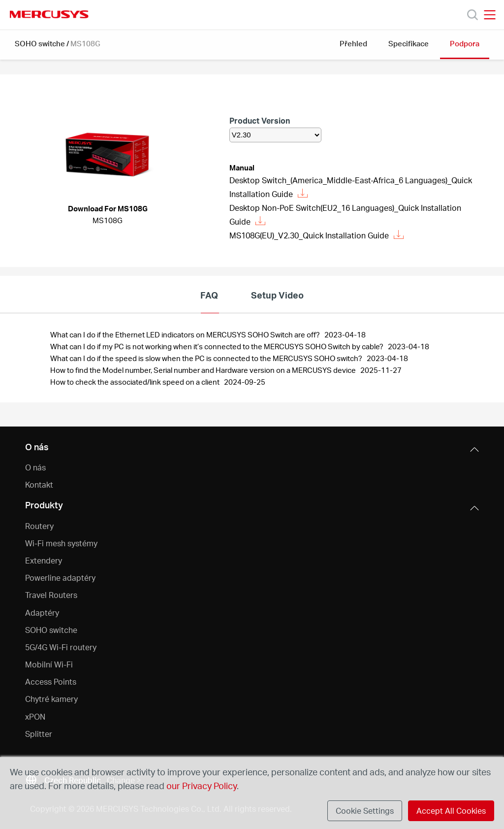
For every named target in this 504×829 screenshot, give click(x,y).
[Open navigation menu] (490, 15)
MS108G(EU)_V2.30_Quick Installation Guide (316, 235)
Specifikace (409, 43)
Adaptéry (42, 613)
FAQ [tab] (209, 295)
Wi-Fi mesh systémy (61, 543)
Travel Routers (51, 595)
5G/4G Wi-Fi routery (61, 647)
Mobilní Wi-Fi (49, 664)
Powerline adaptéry (60, 578)
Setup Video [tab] (277, 295)
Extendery (44, 560)
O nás (35, 467)
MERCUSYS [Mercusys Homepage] (49, 14)
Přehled (353, 43)
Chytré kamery (51, 699)
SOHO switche (40, 43)
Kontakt (39, 484)
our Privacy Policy (202, 785)
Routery (39, 526)
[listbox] (275, 135)
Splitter (39, 734)
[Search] (472, 15)
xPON (35, 716)
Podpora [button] (465, 43)
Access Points (51, 681)
